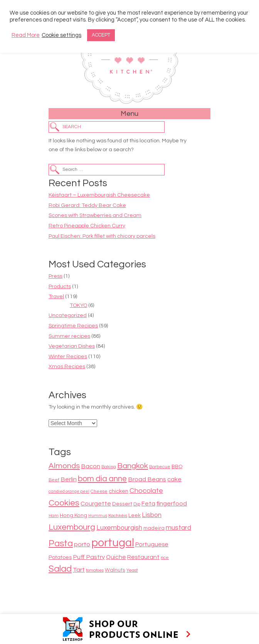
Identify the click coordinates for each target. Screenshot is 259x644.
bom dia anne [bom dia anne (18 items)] (102, 479)
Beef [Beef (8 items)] (54, 480)
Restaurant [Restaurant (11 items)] (143, 557)
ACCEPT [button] (101, 35)
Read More (26, 35)
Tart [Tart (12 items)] (79, 570)
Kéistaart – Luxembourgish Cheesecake (99, 195)
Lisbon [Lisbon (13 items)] (152, 515)
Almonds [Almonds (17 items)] (64, 466)
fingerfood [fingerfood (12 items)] (172, 504)
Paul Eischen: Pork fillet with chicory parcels (102, 236)
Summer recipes (69, 336)
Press (55, 276)
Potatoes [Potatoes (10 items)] (60, 557)
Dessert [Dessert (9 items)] (122, 504)
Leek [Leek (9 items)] (135, 516)
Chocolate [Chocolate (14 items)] (146, 491)
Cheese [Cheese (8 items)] (99, 491)
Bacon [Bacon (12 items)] (91, 466)
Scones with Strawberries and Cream (95, 215)
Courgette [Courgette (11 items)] (96, 504)
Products (60, 287)
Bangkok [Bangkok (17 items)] (133, 466)
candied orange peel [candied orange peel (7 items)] (69, 491)
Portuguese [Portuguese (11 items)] (152, 544)
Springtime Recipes (73, 326)
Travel (56, 297)
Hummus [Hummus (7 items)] (98, 516)
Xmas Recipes (67, 367)
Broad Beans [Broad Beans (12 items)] (147, 479)
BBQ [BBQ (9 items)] (177, 467)
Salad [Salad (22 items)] (60, 569)
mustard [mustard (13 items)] (178, 528)
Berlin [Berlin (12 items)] (69, 479)
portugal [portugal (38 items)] (113, 543)
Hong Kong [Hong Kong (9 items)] (73, 516)
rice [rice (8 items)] (165, 558)
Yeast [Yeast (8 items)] (132, 570)
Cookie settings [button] (61, 35)
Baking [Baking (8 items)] (109, 467)
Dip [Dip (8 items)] (137, 504)
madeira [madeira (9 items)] (154, 528)
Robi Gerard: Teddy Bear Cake (87, 205)
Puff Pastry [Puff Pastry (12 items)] (89, 557)
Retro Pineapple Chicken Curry (87, 226)
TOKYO (78, 305)
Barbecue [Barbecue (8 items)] (160, 467)
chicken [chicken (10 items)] (119, 491)
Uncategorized (68, 315)
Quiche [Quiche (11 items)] (116, 557)
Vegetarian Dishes (72, 346)
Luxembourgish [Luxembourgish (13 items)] (119, 528)
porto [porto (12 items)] (82, 544)
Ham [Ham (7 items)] (54, 516)
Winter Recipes (68, 357)
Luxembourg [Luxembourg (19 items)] (72, 527)
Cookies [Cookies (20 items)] (64, 503)
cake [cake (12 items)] (174, 479)
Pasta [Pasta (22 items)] (61, 544)
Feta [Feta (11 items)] (148, 504)
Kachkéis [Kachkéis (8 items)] (118, 516)
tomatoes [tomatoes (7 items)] (95, 570)
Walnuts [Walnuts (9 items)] (115, 570)
